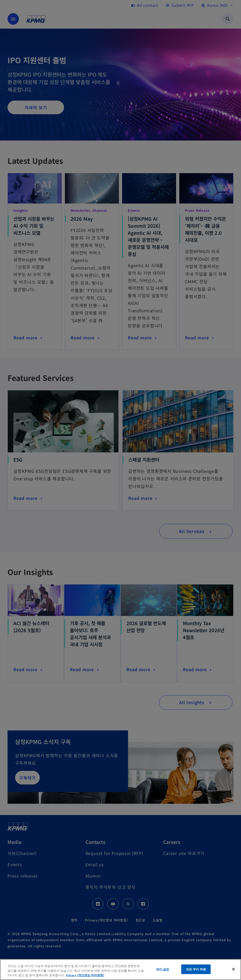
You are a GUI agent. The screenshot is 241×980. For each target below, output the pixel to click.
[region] (120, 970)
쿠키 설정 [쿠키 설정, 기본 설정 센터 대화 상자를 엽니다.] (163, 969)
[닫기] (233, 969)
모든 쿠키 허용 (196, 969)
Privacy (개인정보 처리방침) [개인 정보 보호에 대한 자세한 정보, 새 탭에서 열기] (85, 975)
